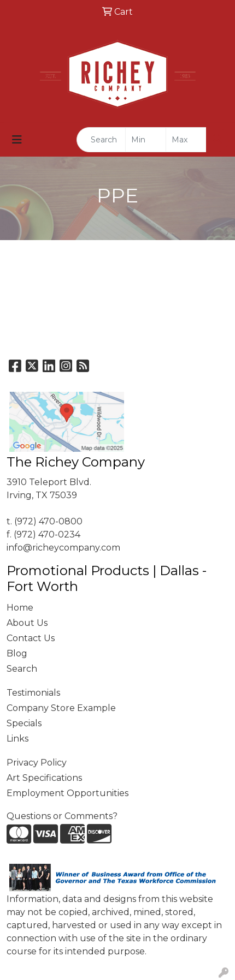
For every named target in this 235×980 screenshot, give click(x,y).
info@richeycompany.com (63, 548)
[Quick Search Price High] (186, 140)
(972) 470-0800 (48, 521)
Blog (17, 653)
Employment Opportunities (67, 793)
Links (17, 739)
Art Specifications (44, 778)
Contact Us (31, 638)
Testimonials (33, 693)
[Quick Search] (101, 140)
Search (22, 669)
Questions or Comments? (62, 816)
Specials (24, 723)
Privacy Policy (37, 763)
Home (20, 608)
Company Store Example (61, 708)
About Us (27, 623)
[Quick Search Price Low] (146, 140)
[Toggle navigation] (17, 140)
